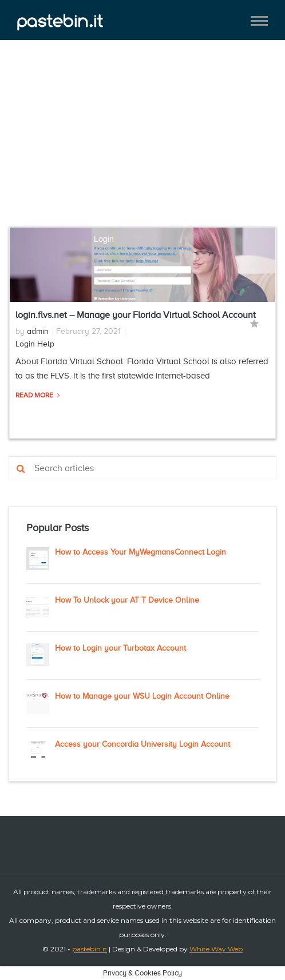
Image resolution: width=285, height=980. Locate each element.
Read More (35, 395)
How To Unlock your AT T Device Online (127, 600)
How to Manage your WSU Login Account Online (142, 696)
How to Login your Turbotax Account (120, 648)
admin (38, 331)
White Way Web (216, 949)
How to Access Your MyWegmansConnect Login (140, 552)
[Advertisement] (142, 142)
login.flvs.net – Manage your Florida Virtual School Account (136, 315)
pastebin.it (90, 949)
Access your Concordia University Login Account (142, 744)
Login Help (35, 344)
